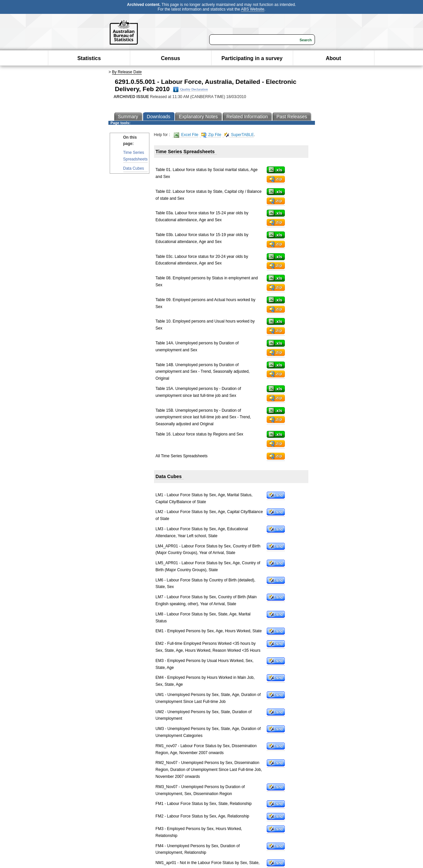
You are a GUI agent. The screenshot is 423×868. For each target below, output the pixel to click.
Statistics (89, 58)
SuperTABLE (239, 135)
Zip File (211, 135)
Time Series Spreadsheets (135, 156)
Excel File (186, 135)
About (333, 58)
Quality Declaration (191, 89)
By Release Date (127, 72)
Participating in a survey (252, 58)
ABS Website (252, 9)
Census (171, 58)
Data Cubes (134, 168)
